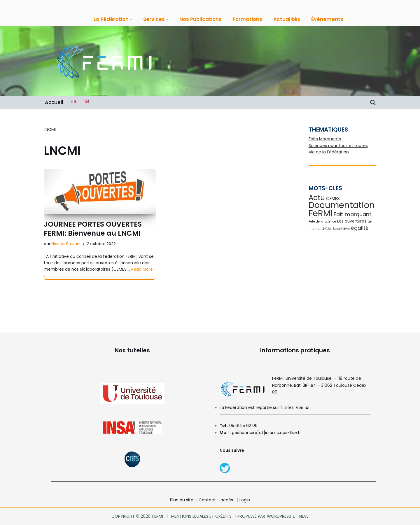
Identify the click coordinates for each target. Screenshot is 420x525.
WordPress (279, 516)
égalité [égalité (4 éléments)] (360, 228)
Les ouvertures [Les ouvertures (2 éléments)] (352, 221)
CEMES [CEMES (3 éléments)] (333, 198)
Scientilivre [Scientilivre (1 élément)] (341, 229)
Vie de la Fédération (329, 152)
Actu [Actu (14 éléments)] (317, 198)
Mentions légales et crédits (201, 516)
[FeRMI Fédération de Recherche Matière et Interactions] (104, 61)
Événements (327, 19)
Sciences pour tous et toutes (338, 146)
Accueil (54, 102)
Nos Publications (201, 19)
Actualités (287, 19)
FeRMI (158, 516)
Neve (304, 516)
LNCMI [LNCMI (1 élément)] (327, 229)
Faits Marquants (325, 139)
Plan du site (182, 500)
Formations (247, 19)
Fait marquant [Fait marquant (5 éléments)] (353, 214)
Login (245, 500)
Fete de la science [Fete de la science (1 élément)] (322, 222)
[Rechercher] (373, 102)
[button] (131, 19)
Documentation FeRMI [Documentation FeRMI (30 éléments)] (342, 209)
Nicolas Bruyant (66, 244)
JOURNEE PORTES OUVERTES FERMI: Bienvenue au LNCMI (93, 229)
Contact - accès (216, 500)
